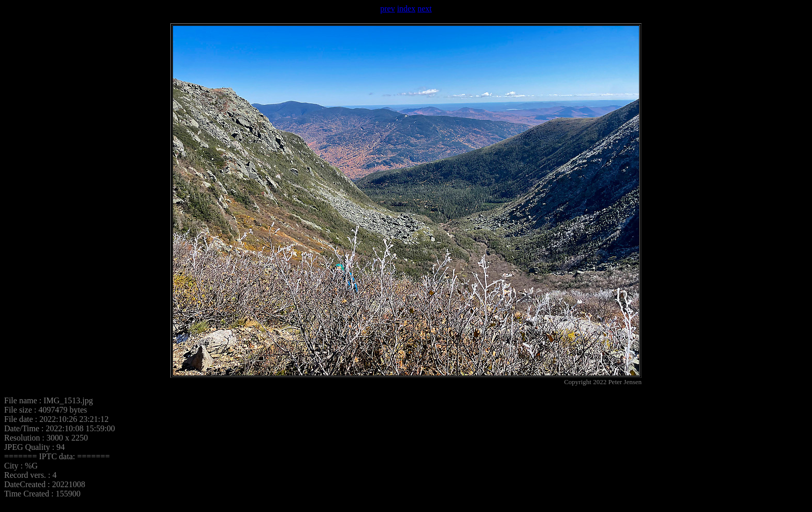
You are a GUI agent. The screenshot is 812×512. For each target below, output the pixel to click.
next (425, 9)
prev (387, 9)
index (407, 9)
